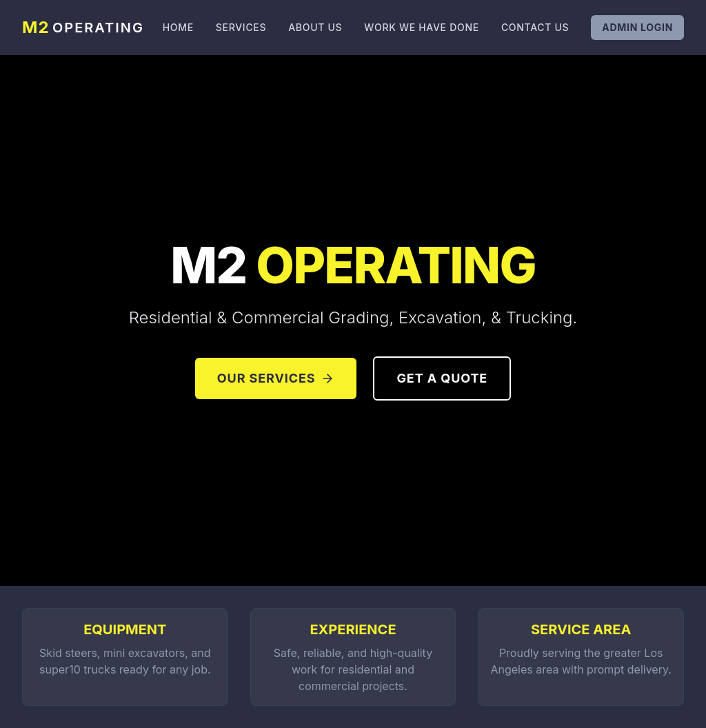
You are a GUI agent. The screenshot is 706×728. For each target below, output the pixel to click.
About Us (315, 27)
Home (178, 27)
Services (241, 27)
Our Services (276, 378)
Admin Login (637, 27)
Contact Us (535, 27)
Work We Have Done (422, 27)
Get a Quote (442, 378)
